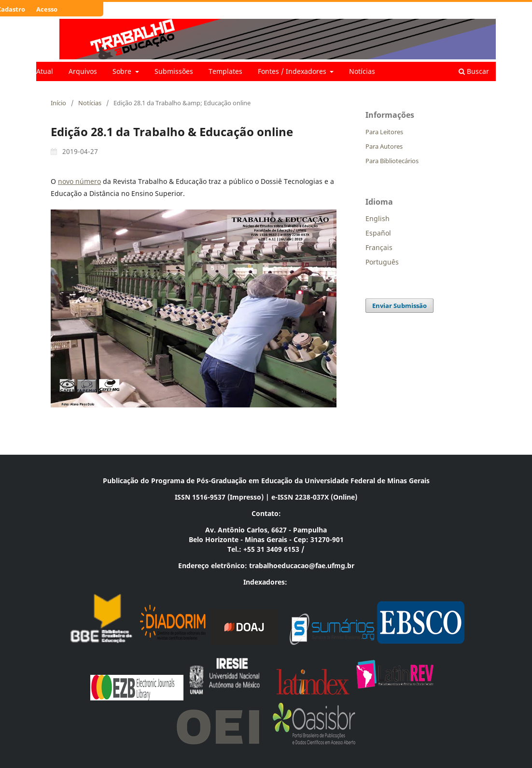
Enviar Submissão (399, 306)
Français (379, 247)
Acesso (47, 9)
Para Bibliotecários (392, 161)
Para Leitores (384, 132)
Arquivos (83, 71)
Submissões (174, 71)
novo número (79, 181)
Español (378, 233)
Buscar (474, 71)
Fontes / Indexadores (293, 71)
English (378, 218)
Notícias (362, 71)
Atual (45, 71)
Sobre (123, 71)
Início (58, 103)
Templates (225, 71)
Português (382, 262)
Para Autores (384, 146)
